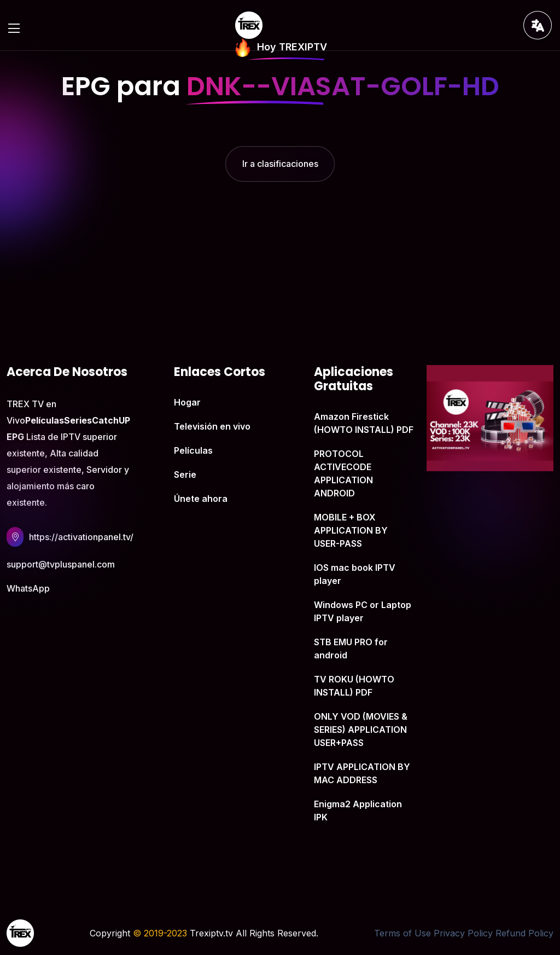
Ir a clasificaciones (280, 164)
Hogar (187, 402)
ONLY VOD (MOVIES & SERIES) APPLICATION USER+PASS (361, 730)
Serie (185, 474)
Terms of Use (402, 933)
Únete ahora (201, 499)
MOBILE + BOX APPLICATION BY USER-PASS (351, 530)
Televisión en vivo (212, 426)
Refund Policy (524, 933)
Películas (193, 450)
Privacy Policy (463, 933)
